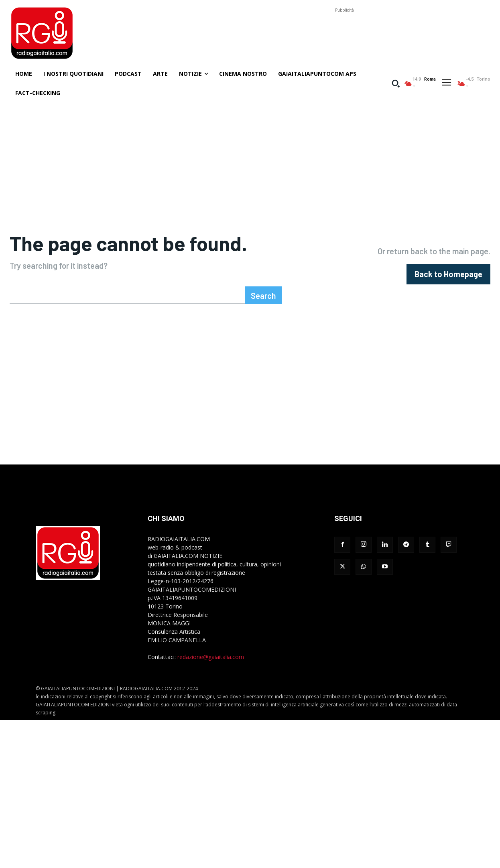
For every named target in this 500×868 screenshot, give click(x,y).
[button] (396, 83)
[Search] (263, 329)
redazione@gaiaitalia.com (211, 690)
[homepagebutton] (448, 291)
